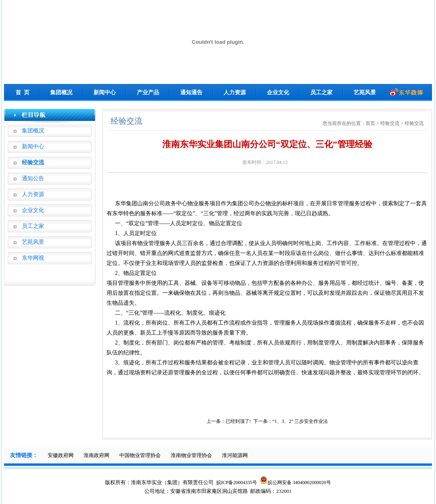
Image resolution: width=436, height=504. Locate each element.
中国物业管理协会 (140, 455)
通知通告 (191, 92)
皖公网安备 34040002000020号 (295, 483)
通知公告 (33, 178)
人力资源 (235, 92)
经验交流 (33, 162)
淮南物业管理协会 (191, 455)
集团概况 (61, 92)
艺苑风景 (365, 92)
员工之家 (321, 92)
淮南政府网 (96, 455)
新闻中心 (105, 92)
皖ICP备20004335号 (237, 483)
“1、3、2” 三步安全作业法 (300, 421)
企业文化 (278, 92)
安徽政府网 (61, 455)
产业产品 (148, 92)
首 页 (22, 92)
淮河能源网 (235, 455)
